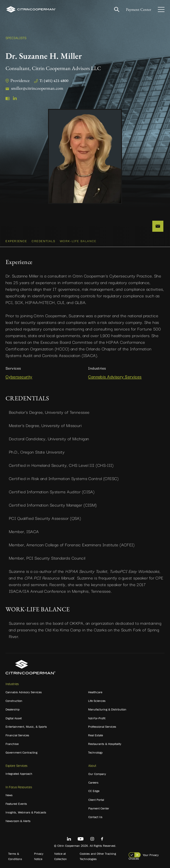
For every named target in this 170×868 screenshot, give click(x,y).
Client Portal (96, 800)
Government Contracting (21, 752)
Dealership (13, 709)
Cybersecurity (19, 377)
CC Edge (94, 791)
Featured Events (16, 804)
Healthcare (95, 692)
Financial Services (17, 735)
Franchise (12, 744)
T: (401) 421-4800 (54, 81)
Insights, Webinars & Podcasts (26, 812)
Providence (20, 80)
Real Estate (96, 735)
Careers (93, 783)
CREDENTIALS (43, 241)
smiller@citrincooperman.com (37, 88)
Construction (14, 701)
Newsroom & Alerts (18, 821)
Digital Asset (14, 718)
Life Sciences (97, 701)
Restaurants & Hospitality (105, 744)
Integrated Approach (19, 774)
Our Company (97, 774)
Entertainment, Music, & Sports (26, 727)
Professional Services (102, 727)
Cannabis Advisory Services (115, 377)
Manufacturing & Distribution (107, 709)
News (9, 795)
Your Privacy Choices (144, 857)
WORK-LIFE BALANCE (78, 241)
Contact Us (95, 817)
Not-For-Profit (97, 718)
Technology (95, 752)
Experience (16, 241)
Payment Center (139, 9)
